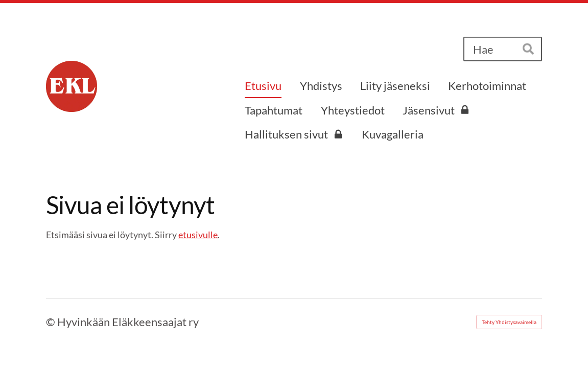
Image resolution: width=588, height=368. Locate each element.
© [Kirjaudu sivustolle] (52, 322)
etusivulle (198, 235)
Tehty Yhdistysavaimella (509, 322)
